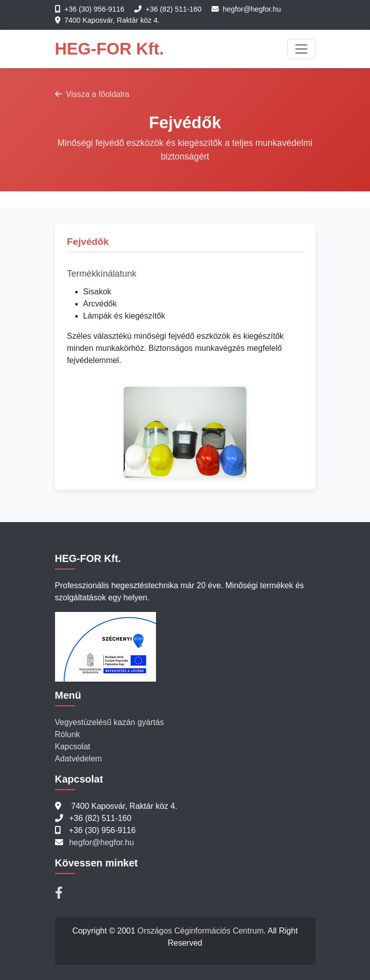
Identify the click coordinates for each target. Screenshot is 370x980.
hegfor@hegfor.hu (252, 9)
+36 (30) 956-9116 (95, 9)
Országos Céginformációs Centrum (200, 931)
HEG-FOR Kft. (110, 49)
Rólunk (68, 734)
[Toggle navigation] (301, 49)
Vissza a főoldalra (92, 94)
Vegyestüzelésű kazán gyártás (110, 722)
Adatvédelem (78, 759)
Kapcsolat (73, 746)
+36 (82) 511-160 (173, 9)
